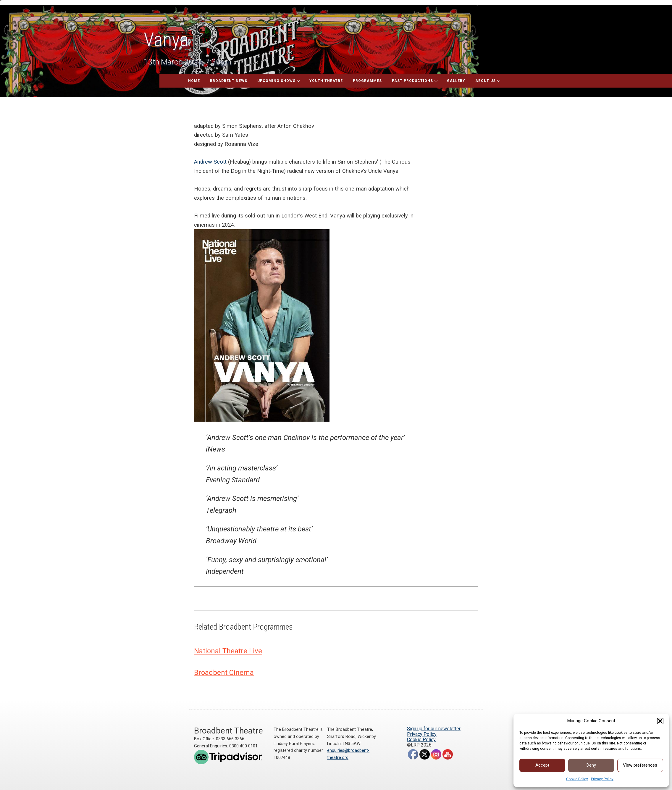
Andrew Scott (210, 162)
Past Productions (412, 81)
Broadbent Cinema (224, 673)
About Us (486, 81)
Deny (591, 765)
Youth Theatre (326, 81)
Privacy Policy (602, 779)
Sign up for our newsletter (434, 729)
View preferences (640, 765)
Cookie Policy (577, 779)
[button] (660, 721)
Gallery (456, 81)
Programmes (367, 81)
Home (194, 81)
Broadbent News (229, 81)
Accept (542, 765)
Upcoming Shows (276, 81)
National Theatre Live (228, 651)
